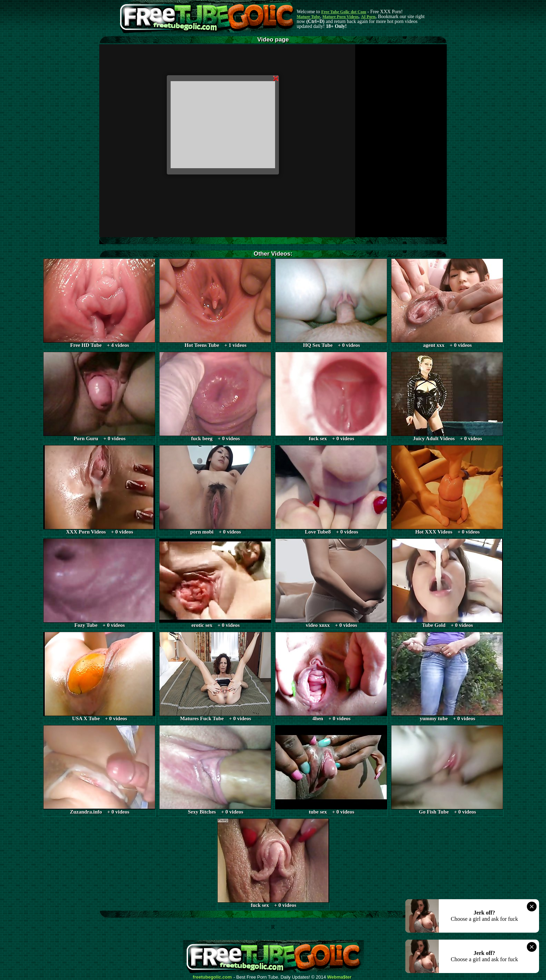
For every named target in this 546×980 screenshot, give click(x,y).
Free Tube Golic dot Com (344, 12)
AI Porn (368, 17)
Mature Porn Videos (341, 17)
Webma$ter (340, 977)
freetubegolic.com (212, 977)
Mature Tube (308, 17)
